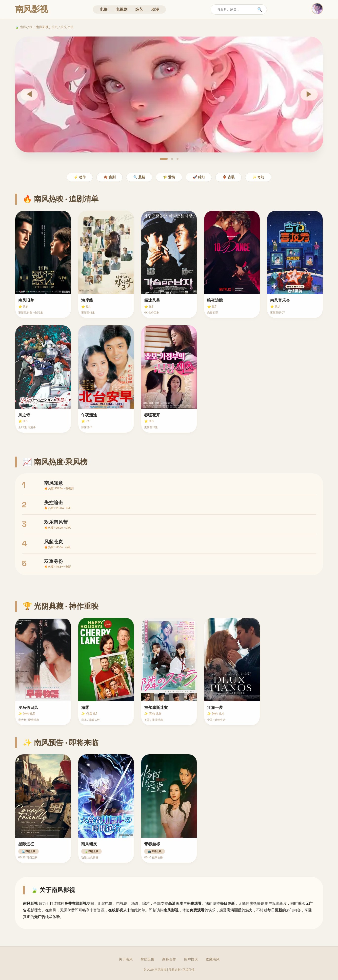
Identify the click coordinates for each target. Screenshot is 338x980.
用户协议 (191, 959)
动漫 (155, 9)
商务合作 (169, 959)
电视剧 (121, 9)
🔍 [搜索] (260, 9)
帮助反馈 (147, 959)
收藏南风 (213, 959)
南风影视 (42, 27)
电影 (104, 9)
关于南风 (126, 959)
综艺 (139, 9)
